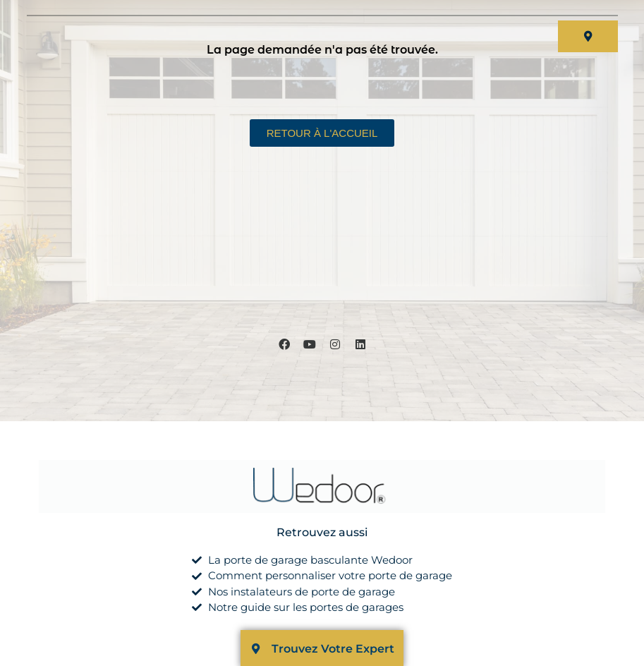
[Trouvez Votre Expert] (256, 649)
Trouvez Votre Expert (333, 649)
